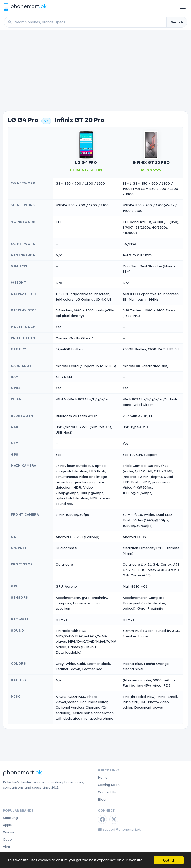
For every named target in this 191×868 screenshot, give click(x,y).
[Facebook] (102, 819)
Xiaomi (8, 832)
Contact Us (107, 792)
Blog (102, 799)
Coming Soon (109, 785)
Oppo (7, 839)
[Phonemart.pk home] (25, 7)
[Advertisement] (95, 68)
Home (103, 777)
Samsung (10, 818)
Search (177, 22)
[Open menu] (183, 7)
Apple (7, 825)
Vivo (7, 847)
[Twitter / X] (114, 819)
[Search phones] (89, 22)
